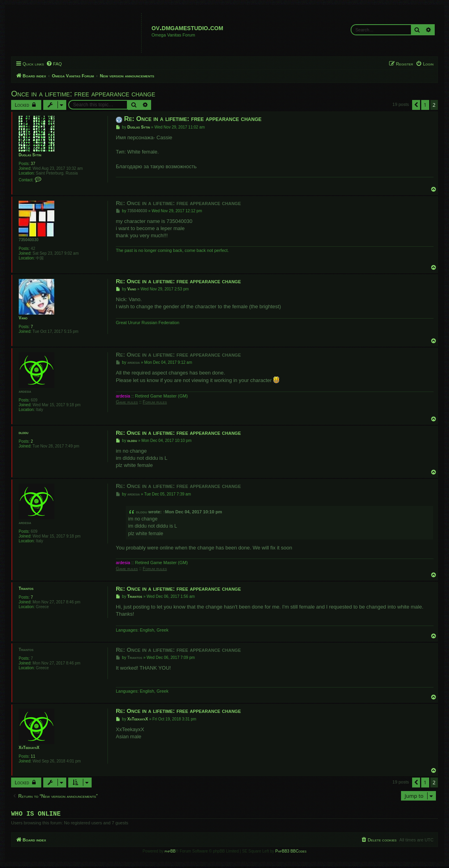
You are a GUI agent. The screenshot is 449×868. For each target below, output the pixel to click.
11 (33, 756)
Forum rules (155, 402)
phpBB (170, 853)
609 (34, 400)
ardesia (25, 391)
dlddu (24, 433)
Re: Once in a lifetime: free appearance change (193, 119)
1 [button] (425, 105)
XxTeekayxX (29, 748)
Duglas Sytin (30, 155)
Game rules (127, 402)
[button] (416, 105)
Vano (23, 318)
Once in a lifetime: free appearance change (83, 94)
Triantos (26, 589)
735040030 (29, 240)
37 (33, 164)
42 (33, 249)
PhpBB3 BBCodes (291, 853)
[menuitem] (54, 64)
